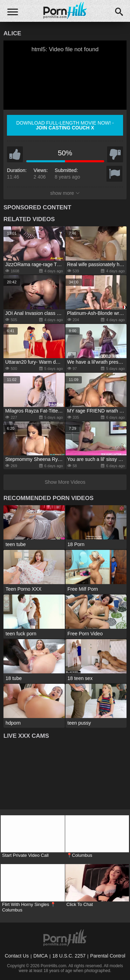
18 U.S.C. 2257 (69, 956)
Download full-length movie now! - (65, 125)
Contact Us (17, 956)
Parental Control (108, 956)
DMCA (40, 956)
